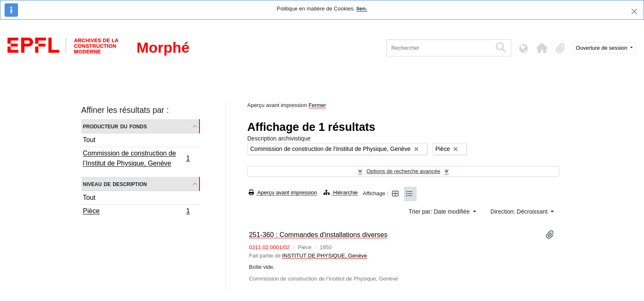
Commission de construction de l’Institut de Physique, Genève (136, 158)
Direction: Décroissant (520, 212)
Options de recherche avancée (403, 171)
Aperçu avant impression (283, 193)
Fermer (317, 105)
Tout (89, 140)
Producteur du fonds (115, 126)
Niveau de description (115, 184)
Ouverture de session (602, 48)
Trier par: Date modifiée (440, 212)
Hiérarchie (341, 193)
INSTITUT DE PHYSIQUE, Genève (325, 256)
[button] (542, 48)
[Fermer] (634, 11)
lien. (362, 9)
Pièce (136, 212)
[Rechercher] (439, 48)
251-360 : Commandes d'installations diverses (318, 235)
